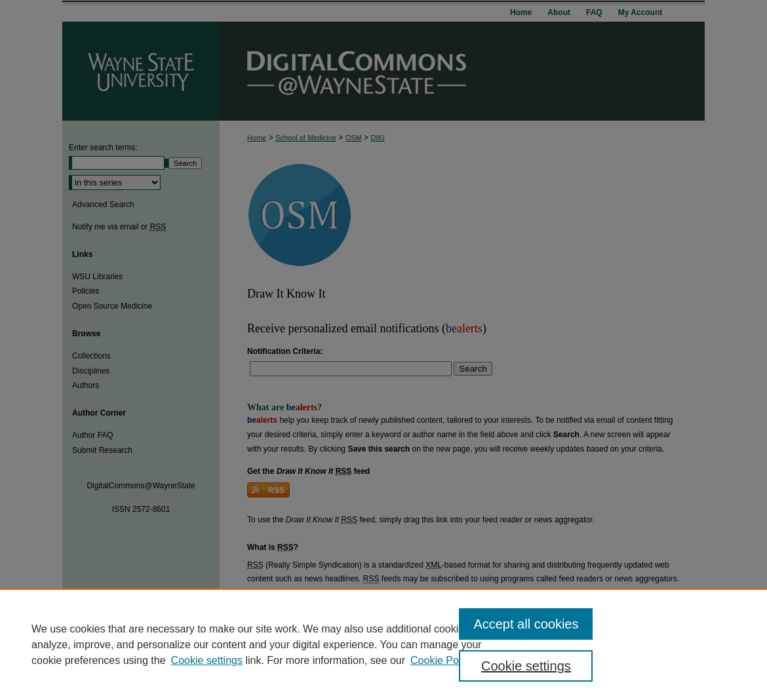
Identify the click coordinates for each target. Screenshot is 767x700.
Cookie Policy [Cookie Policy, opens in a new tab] (442, 660)
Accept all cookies (526, 624)
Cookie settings (207, 660)
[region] (383, 644)
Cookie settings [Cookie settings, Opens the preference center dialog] (526, 666)
